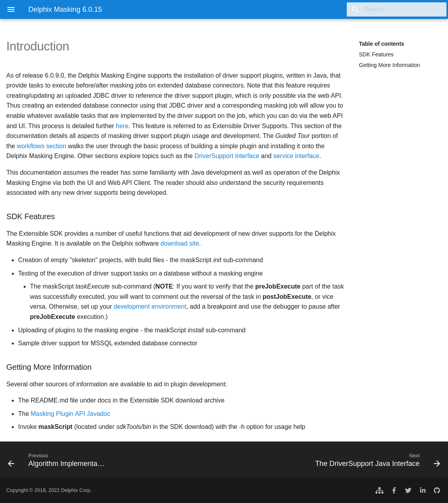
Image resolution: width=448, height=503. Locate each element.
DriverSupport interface (227, 156)
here (122, 126)
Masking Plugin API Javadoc (71, 414)
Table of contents (382, 44)
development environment (150, 306)
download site (180, 243)
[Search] (400, 9)
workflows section (42, 146)
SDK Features (376, 54)
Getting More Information (389, 65)
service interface (296, 156)
